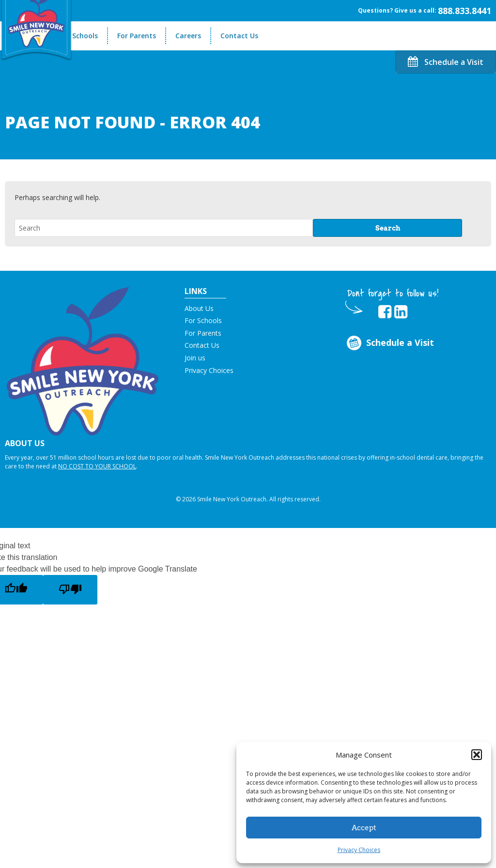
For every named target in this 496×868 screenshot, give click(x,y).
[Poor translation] (70, 590)
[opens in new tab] (385, 312)
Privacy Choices (359, 850)
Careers (188, 36)
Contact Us (239, 36)
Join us (195, 358)
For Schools (79, 36)
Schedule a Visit (446, 62)
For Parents (137, 36)
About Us (199, 308)
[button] (477, 755)
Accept (364, 828)
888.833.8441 (465, 11)
